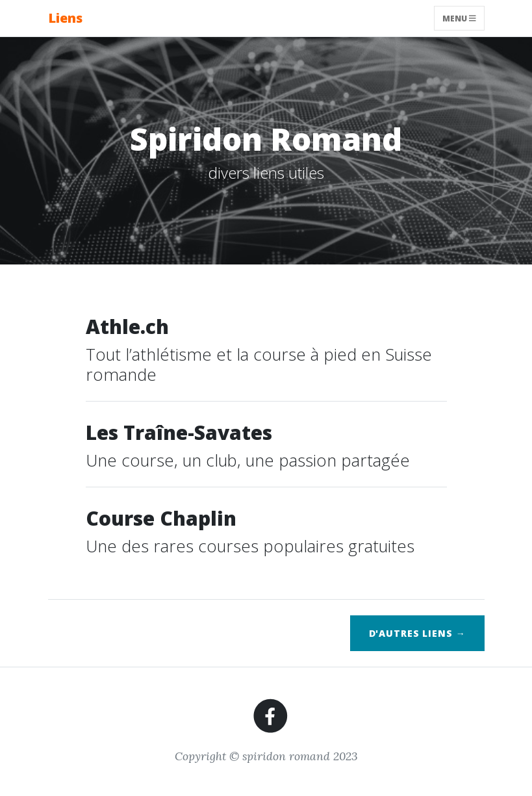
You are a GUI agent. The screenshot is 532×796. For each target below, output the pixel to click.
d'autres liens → (417, 633)
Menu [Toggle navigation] (459, 18)
